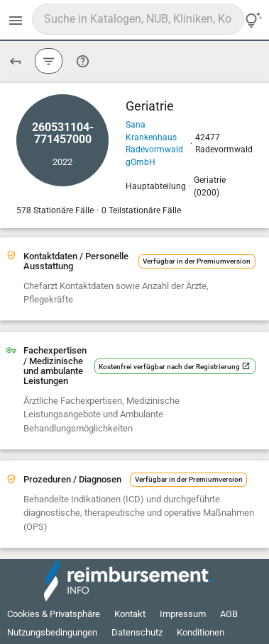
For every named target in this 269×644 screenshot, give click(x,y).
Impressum (183, 614)
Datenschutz (137, 632)
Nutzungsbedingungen (52, 632)
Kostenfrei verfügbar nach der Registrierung (175, 367)
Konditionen (201, 632)
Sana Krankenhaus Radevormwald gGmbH (154, 143)
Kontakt (130, 614)
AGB (229, 614)
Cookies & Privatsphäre (54, 614)
